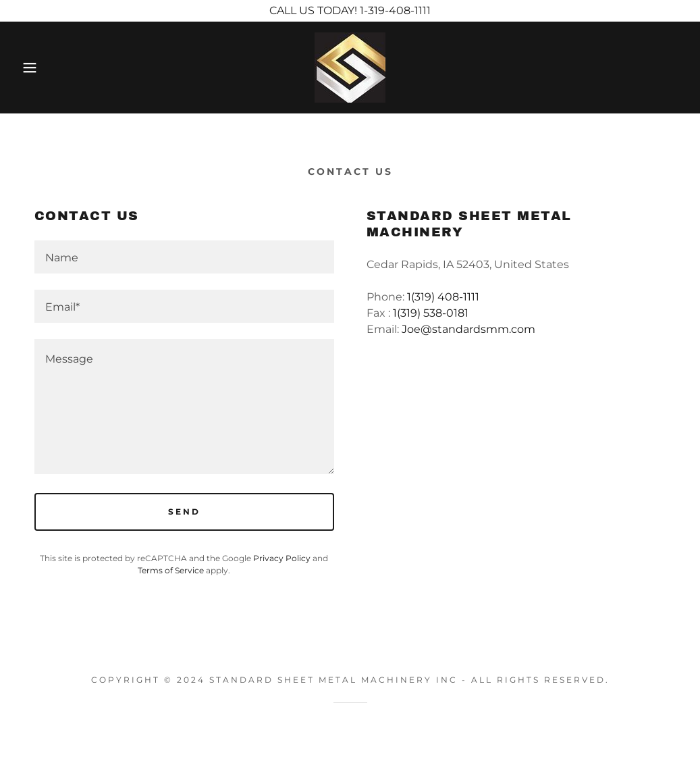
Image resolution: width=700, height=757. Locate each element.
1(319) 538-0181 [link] (431, 313)
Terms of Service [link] (171, 570)
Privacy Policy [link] (282, 558)
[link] (350, 67)
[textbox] (184, 257)
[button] (35, 68)
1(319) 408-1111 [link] (443, 297)
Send (184, 512)
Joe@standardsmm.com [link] (468, 329)
